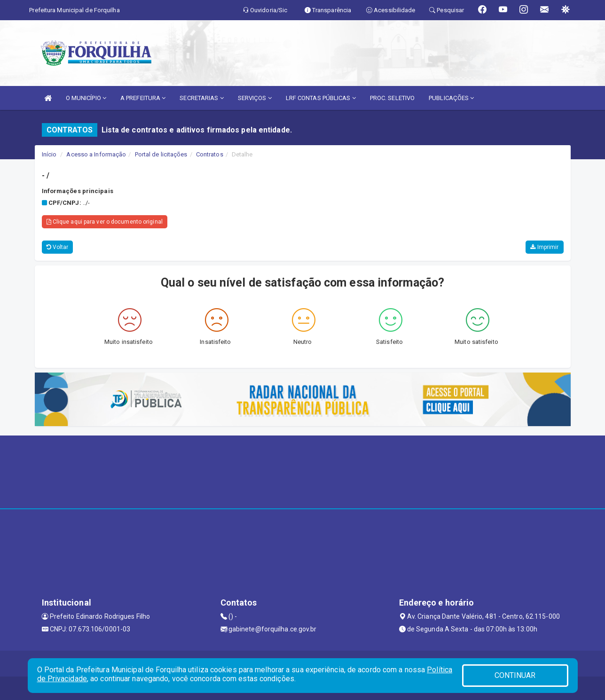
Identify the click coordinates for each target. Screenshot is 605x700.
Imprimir (544, 247)
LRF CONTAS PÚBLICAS (321, 98)
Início (49, 154)
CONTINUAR (515, 675)
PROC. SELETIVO (392, 98)
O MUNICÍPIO (86, 98)
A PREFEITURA (143, 98)
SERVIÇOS (255, 98)
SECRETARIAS (201, 98)
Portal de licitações (161, 154)
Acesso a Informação (96, 154)
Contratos (210, 154)
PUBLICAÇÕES (451, 98)
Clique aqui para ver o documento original (105, 222)
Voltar (58, 247)
